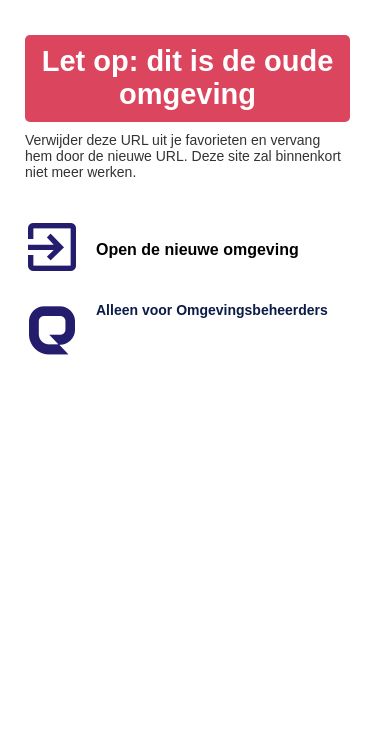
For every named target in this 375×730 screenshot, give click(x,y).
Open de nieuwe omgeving (197, 249)
